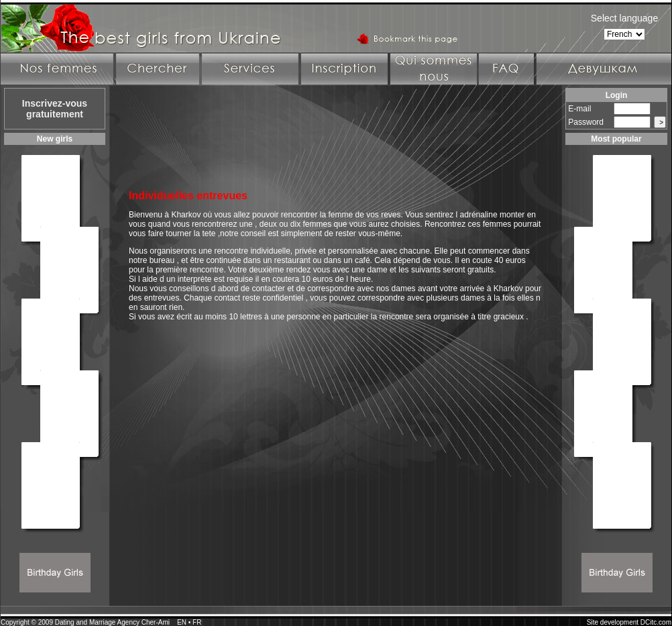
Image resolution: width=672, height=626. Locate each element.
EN (182, 622)
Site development (613, 622)
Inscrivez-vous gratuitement (55, 109)
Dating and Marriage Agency (97, 622)
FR (197, 622)
